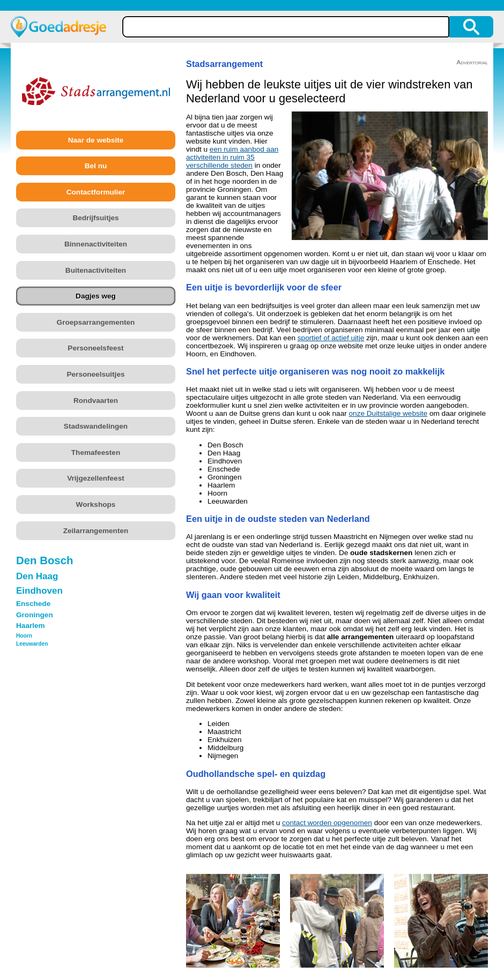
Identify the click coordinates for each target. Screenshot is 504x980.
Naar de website (96, 140)
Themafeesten (96, 452)
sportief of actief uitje (331, 338)
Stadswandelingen (96, 426)
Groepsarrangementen (96, 322)
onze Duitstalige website (388, 413)
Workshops (96, 504)
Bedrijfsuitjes (95, 218)
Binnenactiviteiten (96, 244)
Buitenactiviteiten (96, 270)
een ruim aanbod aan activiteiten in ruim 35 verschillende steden (232, 157)
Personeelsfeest (95, 348)
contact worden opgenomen (327, 823)
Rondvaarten (96, 401)
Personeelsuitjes (95, 374)
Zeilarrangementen (96, 531)
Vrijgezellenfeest (96, 478)
